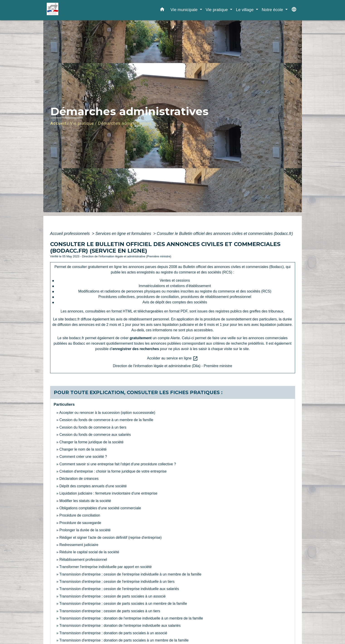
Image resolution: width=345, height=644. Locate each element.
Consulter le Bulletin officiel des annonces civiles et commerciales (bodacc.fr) (225, 234)
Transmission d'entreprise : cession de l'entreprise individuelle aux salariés (119, 589)
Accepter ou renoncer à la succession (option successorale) (107, 413)
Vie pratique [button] (217, 10)
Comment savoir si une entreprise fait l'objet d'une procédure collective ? (118, 464)
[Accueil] (75, 10)
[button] (162, 10)
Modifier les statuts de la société (85, 501)
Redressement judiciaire (79, 545)
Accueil (58, 123)
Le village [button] (245, 10)
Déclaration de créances (79, 479)
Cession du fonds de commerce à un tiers (93, 427)
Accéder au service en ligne (172, 359)
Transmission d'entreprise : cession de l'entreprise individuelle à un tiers (117, 582)
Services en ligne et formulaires (124, 234)
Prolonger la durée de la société (85, 530)
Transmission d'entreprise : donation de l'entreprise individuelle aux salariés (120, 626)
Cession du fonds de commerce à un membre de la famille (106, 420)
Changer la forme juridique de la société (92, 442)
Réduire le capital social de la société (89, 552)
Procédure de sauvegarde (80, 523)
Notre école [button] (273, 10)
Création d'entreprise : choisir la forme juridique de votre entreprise (113, 471)
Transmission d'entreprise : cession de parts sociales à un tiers (110, 611)
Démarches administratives (125, 123)
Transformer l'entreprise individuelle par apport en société (106, 567)
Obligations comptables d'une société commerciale (100, 508)
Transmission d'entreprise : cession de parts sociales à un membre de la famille (123, 604)
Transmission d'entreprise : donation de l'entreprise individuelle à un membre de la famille (131, 618)
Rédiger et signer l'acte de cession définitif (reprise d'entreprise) (111, 538)
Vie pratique (82, 123)
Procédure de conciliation (80, 515)
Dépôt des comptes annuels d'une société (93, 486)
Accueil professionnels (71, 234)
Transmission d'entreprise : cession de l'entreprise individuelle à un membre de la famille (130, 574)
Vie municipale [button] (184, 10)
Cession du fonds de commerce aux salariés (95, 435)
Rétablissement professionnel (83, 560)
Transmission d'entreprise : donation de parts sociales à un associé (113, 633)
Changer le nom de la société (83, 449)
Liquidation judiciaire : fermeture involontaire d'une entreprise (108, 493)
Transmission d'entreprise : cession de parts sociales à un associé (113, 596)
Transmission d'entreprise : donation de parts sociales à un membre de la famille (124, 640)
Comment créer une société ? (83, 457)
